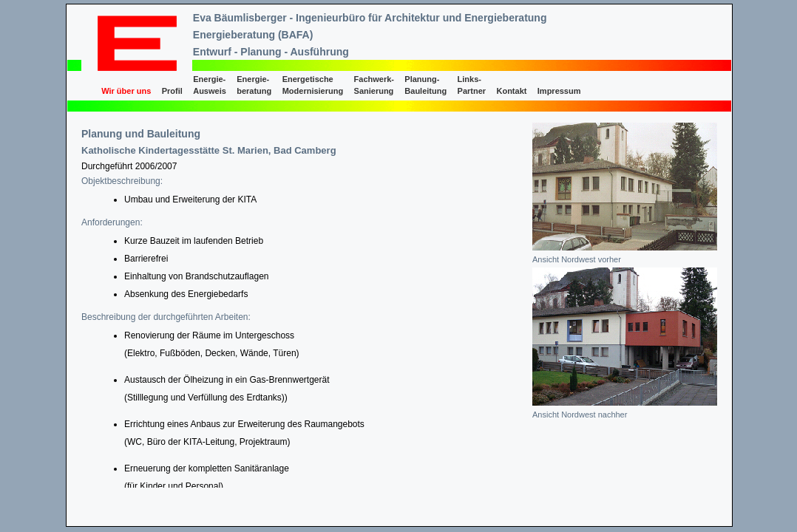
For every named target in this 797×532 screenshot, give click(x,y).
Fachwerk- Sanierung (374, 85)
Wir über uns (126, 91)
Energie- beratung (254, 85)
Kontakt (511, 91)
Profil (172, 91)
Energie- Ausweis (210, 85)
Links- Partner (472, 85)
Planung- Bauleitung (425, 85)
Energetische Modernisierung (313, 85)
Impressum (559, 91)
